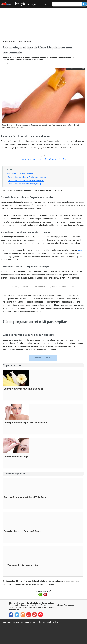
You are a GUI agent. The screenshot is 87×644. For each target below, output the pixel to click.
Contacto (16, 622)
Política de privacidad (44, 622)
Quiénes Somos (6, 622)
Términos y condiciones (28, 622)
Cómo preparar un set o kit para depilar (43, 159)
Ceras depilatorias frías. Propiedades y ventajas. (25, 184)
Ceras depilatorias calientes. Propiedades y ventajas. (27, 177)
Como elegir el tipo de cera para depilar (20, 174)
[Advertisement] (43, 17)
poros (80, 250)
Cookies (55, 622)
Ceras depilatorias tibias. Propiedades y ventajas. (26, 180)
